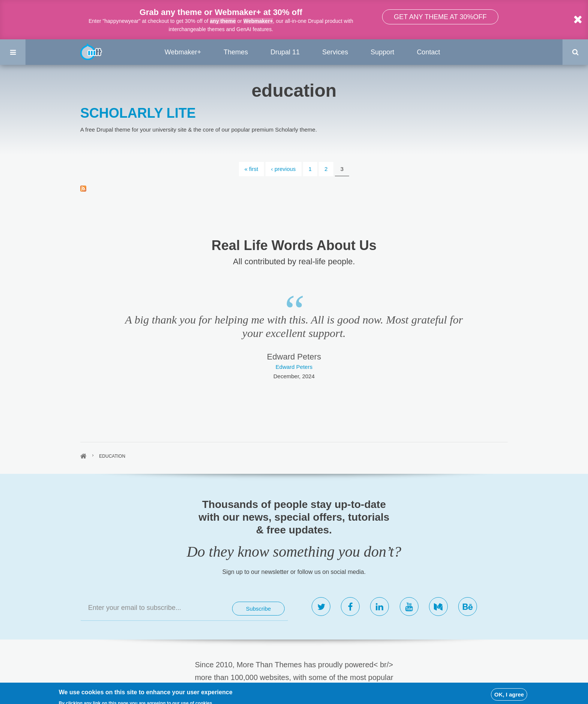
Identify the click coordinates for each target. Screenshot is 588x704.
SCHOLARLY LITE (138, 113)
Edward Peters (294, 367)
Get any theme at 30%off (440, 17)
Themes (236, 52)
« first (251, 169)
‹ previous (283, 169)
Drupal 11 (285, 52)
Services (335, 52)
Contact (428, 52)
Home (83, 456)
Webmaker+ (258, 21)
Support (382, 52)
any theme (223, 21)
